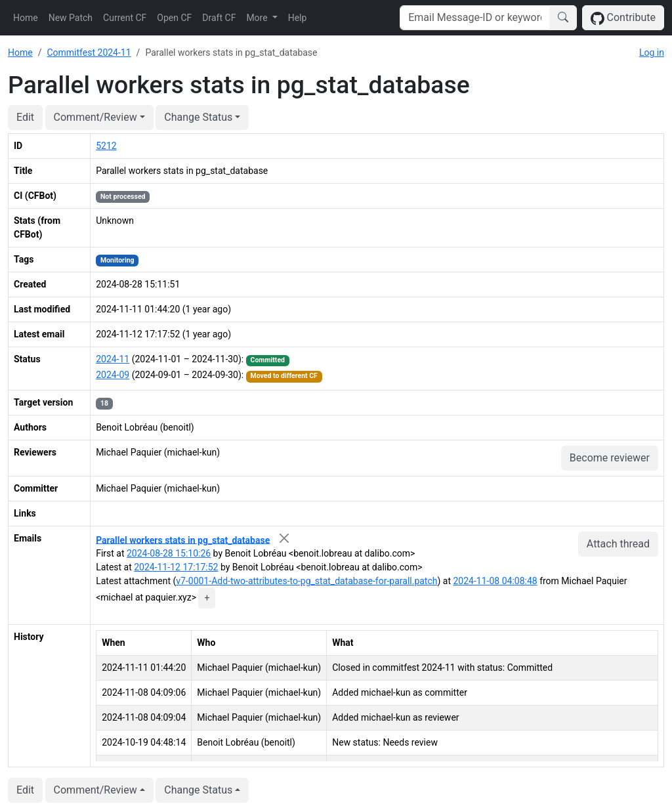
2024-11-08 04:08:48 (495, 581)
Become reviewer (610, 458)
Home (26, 18)
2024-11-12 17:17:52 (176, 567)
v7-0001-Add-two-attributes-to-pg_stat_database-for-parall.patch (306, 581)
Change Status (198, 117)
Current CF (125, 18)
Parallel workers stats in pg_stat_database (183, 540)
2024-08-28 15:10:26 (169, 553)
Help (298, 18)
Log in (652, 53)
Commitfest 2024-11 (89, 53)
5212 (106, 146)
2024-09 (113, 375)
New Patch (71, 18)
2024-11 (113, 359)
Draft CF (219, 18)
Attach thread (618, 544)
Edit (25, 117)
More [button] (258, 18)
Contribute (623, 18)
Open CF (174, 18)
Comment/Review (95, 117)
